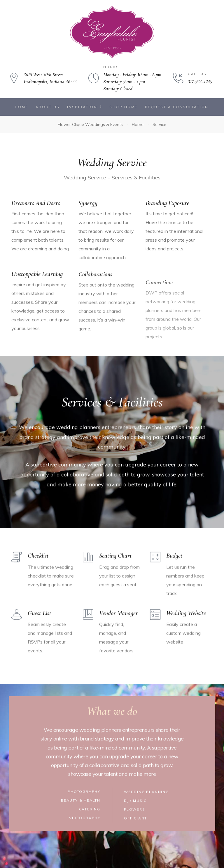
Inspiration (85, 107)
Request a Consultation (177, 107)
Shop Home (124, 107)
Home (22, 107)
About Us (48, 107)
